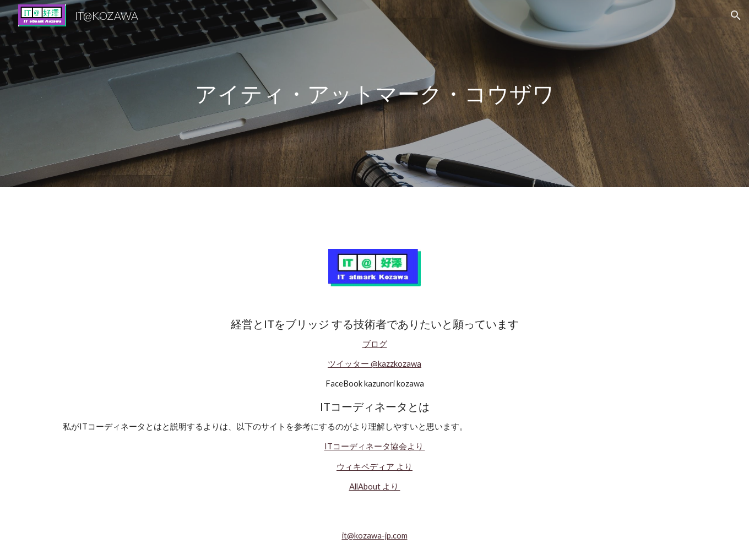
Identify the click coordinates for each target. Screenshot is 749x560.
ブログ (375, 344)
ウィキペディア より (374, 467)
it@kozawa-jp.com (375, 535)
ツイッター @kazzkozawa (374, 364)
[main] (374, 94)
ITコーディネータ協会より (375, 446)
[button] (736, 15)
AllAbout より (375, 486)
